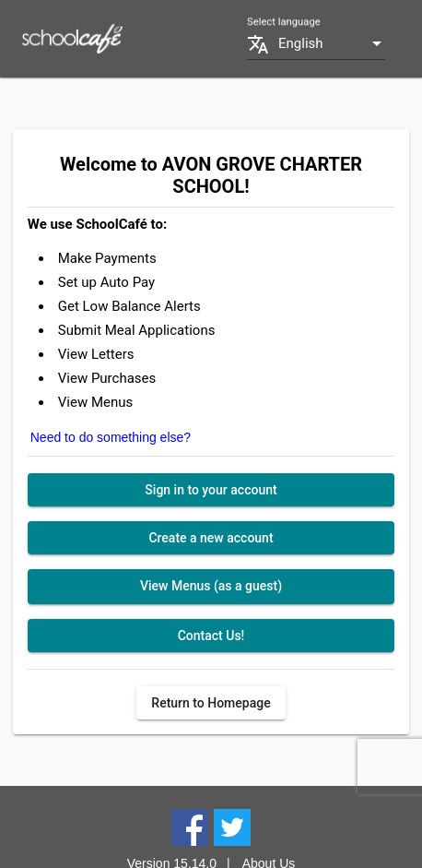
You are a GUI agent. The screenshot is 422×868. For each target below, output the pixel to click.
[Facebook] (190, 826)
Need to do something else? (111, 437)
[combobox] (332, 44)
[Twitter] (232, 826)
